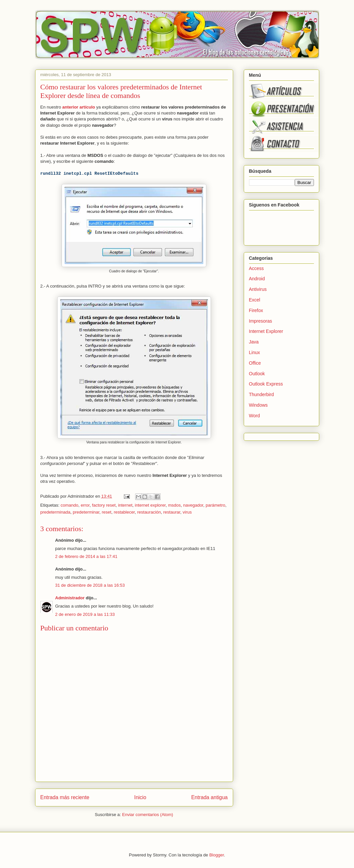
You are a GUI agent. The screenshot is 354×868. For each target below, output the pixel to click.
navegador (193, 505)
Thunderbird (262, 394)
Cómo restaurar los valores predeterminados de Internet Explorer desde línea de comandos (121, 91)
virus (187, 512)
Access (256, 268)
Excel (255, 300)
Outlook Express (266, 384)
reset (106, 512)
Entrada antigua (209, 797)
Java (254, 342)
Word (254, 416)
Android (257, 279)
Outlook (257, 374)
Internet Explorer (266, 331)
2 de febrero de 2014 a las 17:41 (86, 556)
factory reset (104, 505)
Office (255, 363)
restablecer (124, 512)
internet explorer (150, 505)
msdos (174, 505)
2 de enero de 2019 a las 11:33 (85, 614)
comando (69, 505)
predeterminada (55, 512)
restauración (149, 512)
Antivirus (258, 289)
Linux (254, 352)
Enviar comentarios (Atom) (148, 815)
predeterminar (86, 512)
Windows (258, 405)
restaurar (172, 512)
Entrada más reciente (65, 797)
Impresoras (261, 321)
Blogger (217, 855)
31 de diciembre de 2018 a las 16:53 (90, 585)
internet (125, 505)
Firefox (256, 310)
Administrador (70, 598)
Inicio (140, 797)
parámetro (215, 505)
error (85, 505)
